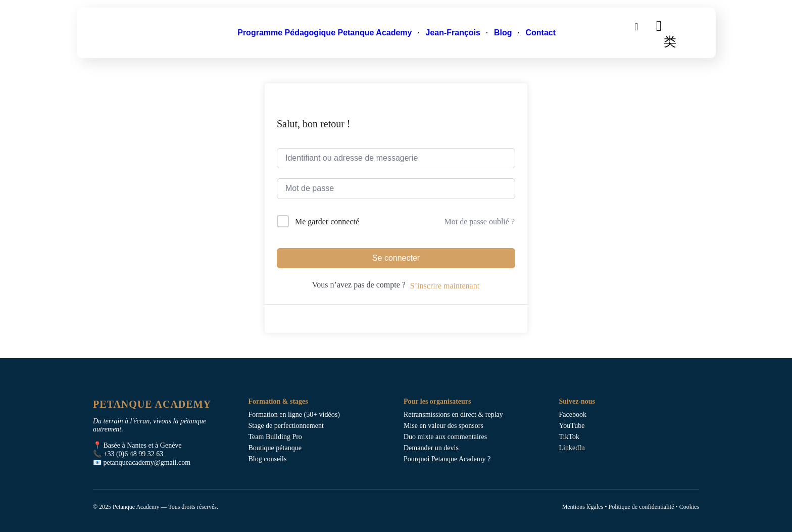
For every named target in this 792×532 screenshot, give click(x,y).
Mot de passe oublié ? (479, 222)
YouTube (572, 426)
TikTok (570, 437)
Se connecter (396, 258)
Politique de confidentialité (641, 507)
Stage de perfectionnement (286, 426)
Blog (503, 33)
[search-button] (636, 26)
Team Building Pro (275, 437)
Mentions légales (583, 507)
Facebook (573, 415)
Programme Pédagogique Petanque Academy (325, 33)
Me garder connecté (327, 222)
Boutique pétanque (275, 448)
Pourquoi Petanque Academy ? (447, 459)
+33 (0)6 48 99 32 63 (134, 454)
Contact (541, 33)
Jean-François (453, 33)
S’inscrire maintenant (445, 286)
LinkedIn (572, 448)
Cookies (689, 507)
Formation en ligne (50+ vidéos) (294, 415)
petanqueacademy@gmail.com (147, 463)
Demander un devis (431, 448)
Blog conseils (268, 459)
